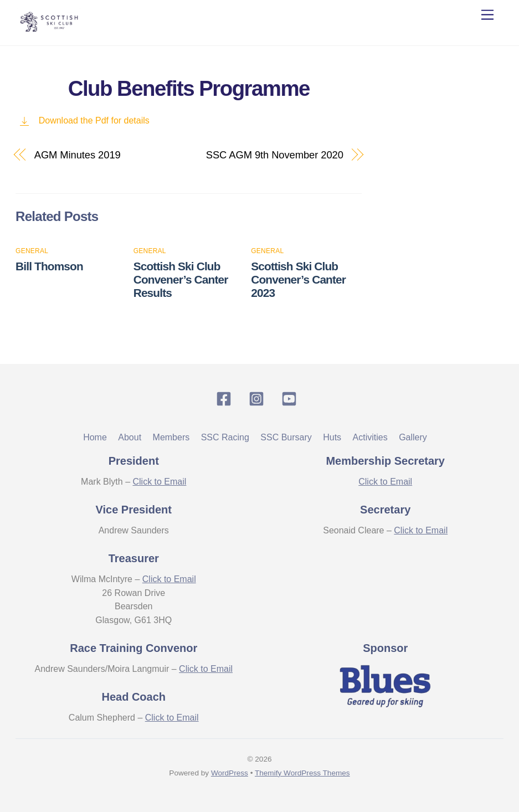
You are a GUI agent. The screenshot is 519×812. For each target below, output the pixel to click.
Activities (370, 437)
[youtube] (291, 399)
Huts (332, 437)
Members (171, 437)
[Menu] (487, 15)
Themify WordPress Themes (302, 773)
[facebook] (226, 399)
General (32, 251)
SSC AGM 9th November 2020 (275, 155)
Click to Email (159, 482)
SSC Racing (225, 437)
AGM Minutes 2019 (78, 155)
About (130, 437)
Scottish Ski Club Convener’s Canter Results (181, 279)
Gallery (413, 437)
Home (95, 437)
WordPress (230, 773)
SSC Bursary (286, 437)
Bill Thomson (49, 266)
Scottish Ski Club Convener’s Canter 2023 (298, 279)
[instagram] (258, 399)
